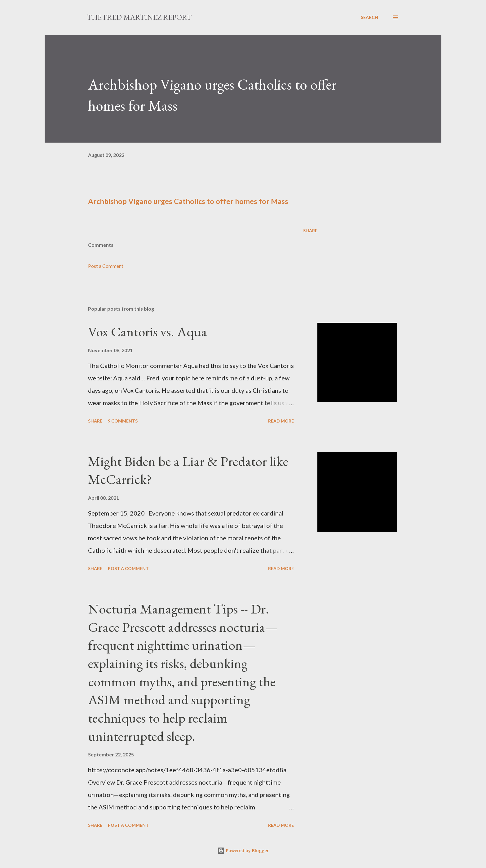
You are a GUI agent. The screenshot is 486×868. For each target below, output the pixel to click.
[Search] (369, 17)
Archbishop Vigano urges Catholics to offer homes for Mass (188, 201)
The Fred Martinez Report (139, 17)
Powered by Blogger (243, 850)
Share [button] (310, 230)
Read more (281, 421)
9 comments (123, 421)
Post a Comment (106, 266)
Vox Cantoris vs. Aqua (148, 332)
